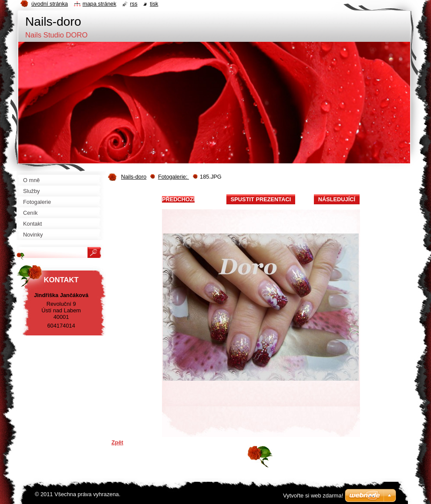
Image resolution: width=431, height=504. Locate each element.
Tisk (154, 4)
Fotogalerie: (173, 177)
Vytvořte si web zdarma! (313, 496)
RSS (134, 4)
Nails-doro (134, 177)
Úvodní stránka (50, 4)
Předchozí (178, 199)
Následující (337, 199)
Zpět (117, 442)
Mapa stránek (100, 4)
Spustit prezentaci (261, 199)
